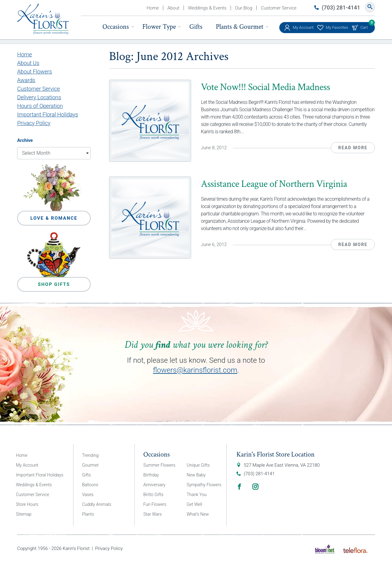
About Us (28, 63)
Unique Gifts (198, 465)
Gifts (196, 27)
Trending (90, 455)
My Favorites (337, 27)
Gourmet (90, 465)
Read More (353, 148)
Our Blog (243, 8)
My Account (303, 27)
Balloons (90, 485)
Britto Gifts (153, 495)
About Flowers (35, 72)
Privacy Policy (34, 123)
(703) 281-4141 (341, 8)
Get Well (195, 504)
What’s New (198, 514)
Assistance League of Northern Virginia (274, 184)
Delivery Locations (39, 97)
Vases (88, 495)
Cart (364, 26)
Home (153, 8)
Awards (26, 80)
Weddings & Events (207, 8)
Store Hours (27, 504)
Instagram (255, 487)
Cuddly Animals (97, 504)
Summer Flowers (159, 465)
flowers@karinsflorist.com (195, 370)
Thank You (197, 495)
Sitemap (24, 514)
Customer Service (279, 8)
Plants (88, 514)
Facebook (239, 487)
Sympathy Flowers (204, 485)
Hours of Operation (40, 106)
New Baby (196, 475)
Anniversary (154, 485)
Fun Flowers (155, 504)
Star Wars (153, 514)
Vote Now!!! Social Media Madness (265, 87)
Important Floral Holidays (48, 114)
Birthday (151, 475)
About (173, 8)
